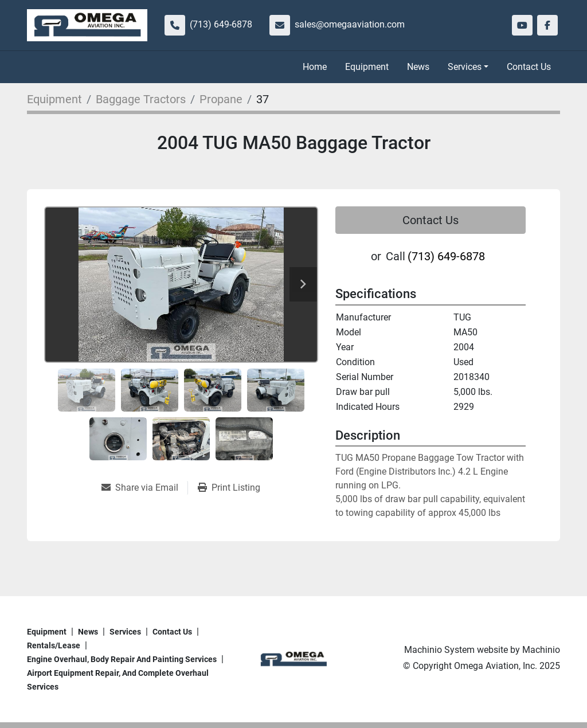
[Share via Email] (144, 488)
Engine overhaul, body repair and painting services (122, 659)
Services (465, 67)
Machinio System (439, 650)
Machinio (541, 650)
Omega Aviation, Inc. (496, 666)
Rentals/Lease (54, 645)
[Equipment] (54, 99)
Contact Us (529, 67)
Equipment (367, 67)
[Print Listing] (229, 488)
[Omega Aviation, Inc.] (293, 658)
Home (315, 67)
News (418, 67)
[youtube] (522, 25)
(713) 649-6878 (221, 24)
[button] (468, 67)
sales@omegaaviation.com (350, 24)
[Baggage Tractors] (141, 99)
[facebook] (547, 25)
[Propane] (221, 99)
